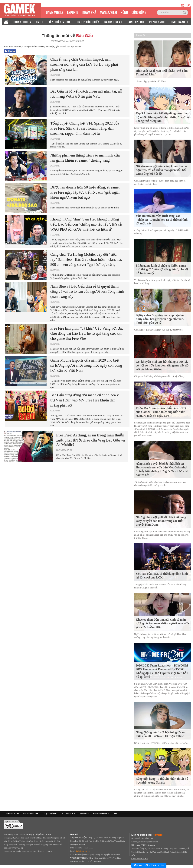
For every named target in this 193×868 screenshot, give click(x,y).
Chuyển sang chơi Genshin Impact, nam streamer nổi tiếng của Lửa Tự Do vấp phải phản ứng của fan (84, 64)
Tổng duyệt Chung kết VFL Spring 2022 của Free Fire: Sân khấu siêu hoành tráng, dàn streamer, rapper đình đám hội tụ (85, 128)
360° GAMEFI (180, 22)
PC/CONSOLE (158, 22)
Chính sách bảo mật (140, 859)
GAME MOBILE (55, 12)
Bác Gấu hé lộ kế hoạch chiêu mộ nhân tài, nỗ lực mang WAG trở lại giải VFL (86, 94)
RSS (115, 813)
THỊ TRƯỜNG (50, 814)
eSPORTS (73, 12)
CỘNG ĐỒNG (139, 12)
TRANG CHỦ (12, 814)
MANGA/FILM (108, 12)
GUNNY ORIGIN (22, 22)
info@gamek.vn (83, 851)
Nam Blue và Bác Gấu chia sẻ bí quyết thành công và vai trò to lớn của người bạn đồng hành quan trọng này (87, 291)
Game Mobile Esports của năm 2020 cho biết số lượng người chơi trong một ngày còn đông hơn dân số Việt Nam (86, 365)
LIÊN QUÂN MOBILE (60, 22)
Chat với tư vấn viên (149, 866)
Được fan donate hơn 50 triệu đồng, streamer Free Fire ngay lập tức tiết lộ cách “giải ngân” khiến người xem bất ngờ (86, 192)
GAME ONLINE (136, 22)
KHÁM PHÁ (89, 12)
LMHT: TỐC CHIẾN (88, 22)
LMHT (40, 22)
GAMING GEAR (113, 22)
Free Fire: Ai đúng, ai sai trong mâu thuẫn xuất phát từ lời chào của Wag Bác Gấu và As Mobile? (91, 440)
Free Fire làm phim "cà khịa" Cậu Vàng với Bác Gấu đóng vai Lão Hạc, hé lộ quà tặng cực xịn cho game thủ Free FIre (87, 333)
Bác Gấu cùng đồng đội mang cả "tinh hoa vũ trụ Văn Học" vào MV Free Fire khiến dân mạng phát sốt (85, 400)
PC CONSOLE (68, 813)
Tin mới (140, 35)
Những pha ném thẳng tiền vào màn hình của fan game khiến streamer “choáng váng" (85, 158)
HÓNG (124, 12)
